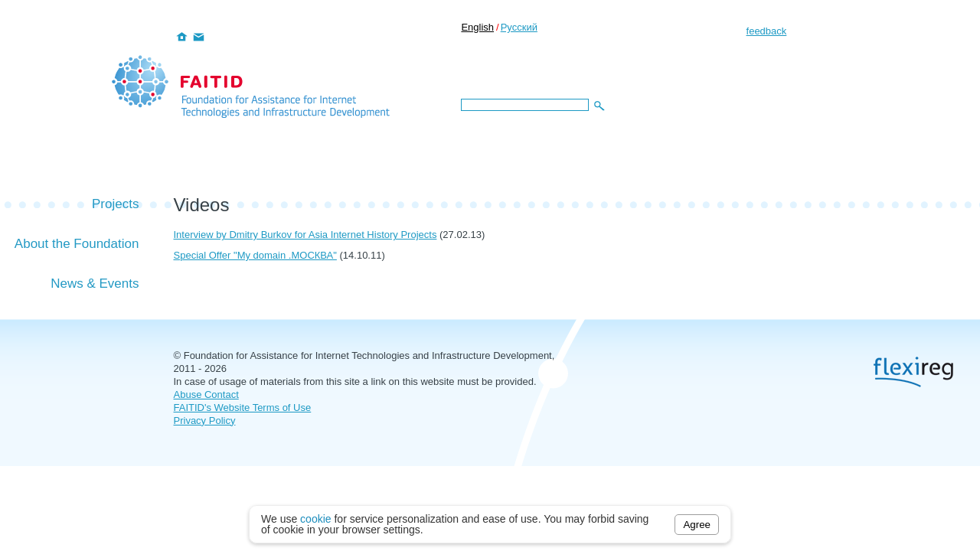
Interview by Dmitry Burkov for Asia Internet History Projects (305, 235)
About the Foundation (77, 244)
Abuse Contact (206, 395)
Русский (519, 27)
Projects (115, 204)
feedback (767, 31)
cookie (315, 519)
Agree (697, 525)
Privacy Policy (205, 421)
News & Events (95, 284)
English (477, 27)
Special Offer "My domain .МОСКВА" (255, 255)
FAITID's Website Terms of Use (243, 408)
